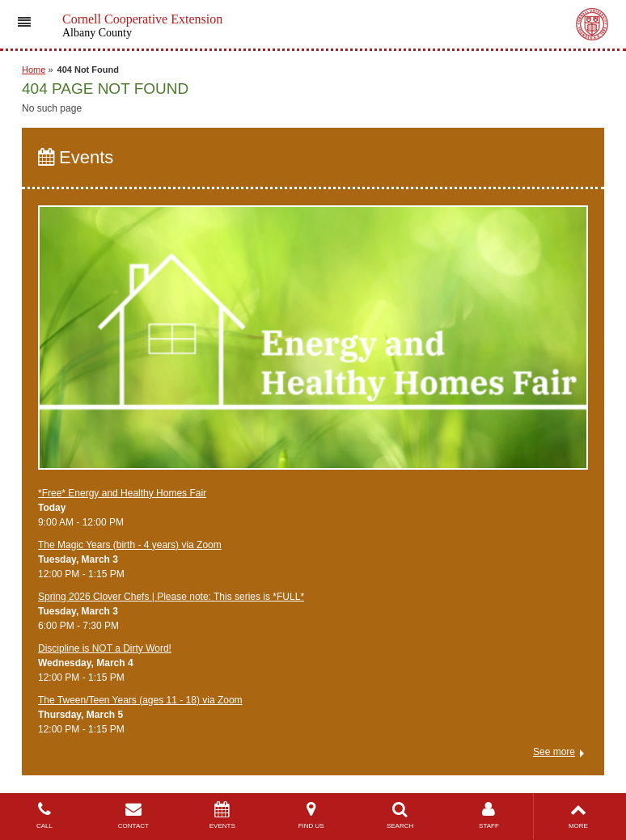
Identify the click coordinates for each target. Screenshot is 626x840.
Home (34, 70)
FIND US (311, 815)
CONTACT (133, 815)
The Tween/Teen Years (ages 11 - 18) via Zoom (140, 700)
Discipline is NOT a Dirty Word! (105, 648)
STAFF (489, 815)
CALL (44, 815)
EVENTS (222, 815)
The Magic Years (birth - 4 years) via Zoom (130, 545)
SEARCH (400, 815)
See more (554, 752)
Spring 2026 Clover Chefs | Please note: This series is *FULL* (171, 597)
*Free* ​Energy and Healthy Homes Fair (122, 493)
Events (76, 157)
